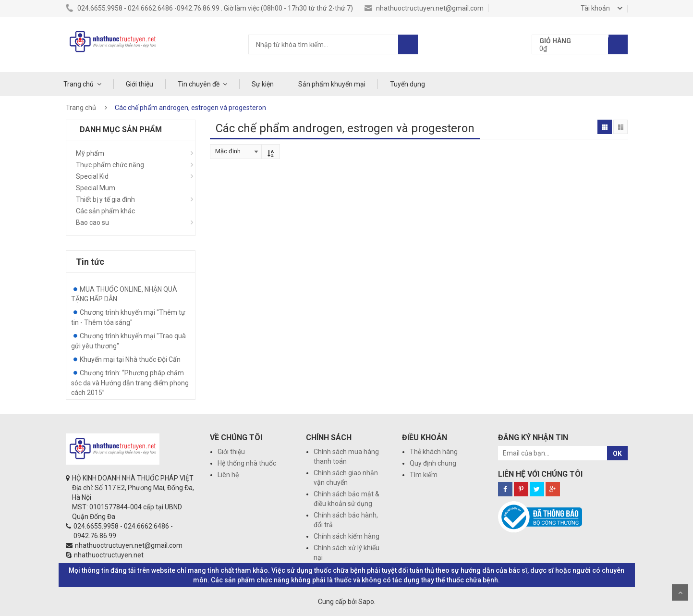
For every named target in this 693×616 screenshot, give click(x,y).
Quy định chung (433, 463)
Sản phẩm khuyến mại (332, 84)
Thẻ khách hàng (434, 452)
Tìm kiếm (424, 475)
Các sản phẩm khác (105, 211)
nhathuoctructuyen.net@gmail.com (424, 8)
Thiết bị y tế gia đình (105, 199)
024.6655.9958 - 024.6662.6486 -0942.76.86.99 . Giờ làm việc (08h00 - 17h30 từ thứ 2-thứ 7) (209, 8)
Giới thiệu (140, 84)
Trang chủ (79, 84)
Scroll (680, 592)
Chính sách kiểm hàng (346, 536)
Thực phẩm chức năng (110, 165)
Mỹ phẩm (90, 153)
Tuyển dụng (407, 84)
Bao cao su (92, 222)
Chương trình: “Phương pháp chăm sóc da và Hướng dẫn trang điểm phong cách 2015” (130, 383)
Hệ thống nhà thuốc (247, 463)
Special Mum (96, 188)
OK (617, 454)
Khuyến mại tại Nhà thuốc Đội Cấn (130, 359)
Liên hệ (228, 475)
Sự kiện (263, 84)
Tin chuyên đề (199, 84)
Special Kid (92, 176)
